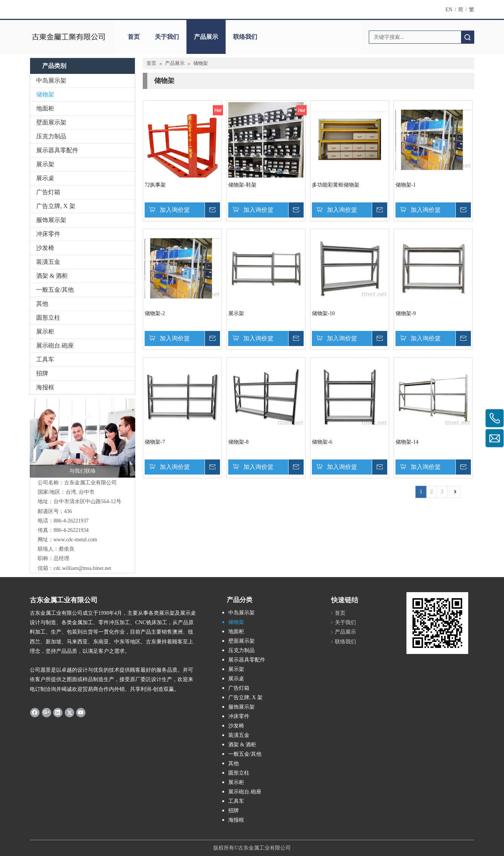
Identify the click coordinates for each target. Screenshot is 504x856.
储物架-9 (406, 313)
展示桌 (45, 178)
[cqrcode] (437, 623)
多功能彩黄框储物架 (336, 185)
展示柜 (45, 332)
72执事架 (155, 185)
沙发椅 (45, 248)
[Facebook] (35, 712)
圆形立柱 (48, 318)
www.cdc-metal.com (75, 540)
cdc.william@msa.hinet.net (82, 568)
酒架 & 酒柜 (52, 276)
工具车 (45, 359)
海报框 (45, 387)
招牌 (42, 373)
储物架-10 (323, 313)
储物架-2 (155, 313)
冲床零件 (48, 234)
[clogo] (68, 37)
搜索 (467, 37)
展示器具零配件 (57, 150)
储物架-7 (155, 442)
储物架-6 (322, 442)
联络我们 (245, 37)
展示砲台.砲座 (55, 345)
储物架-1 (406, 185)
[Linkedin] (58, 712)
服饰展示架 (51, 220)
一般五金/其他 (55, 290)
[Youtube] (81, 712)
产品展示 (206, 37)
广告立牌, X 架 (56, 206)
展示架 (45, 164)
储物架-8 (238, 442)
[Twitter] (69, 712)
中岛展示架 (51, 80)
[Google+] (47, 712)
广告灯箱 (48, 192)
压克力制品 (51, 136)
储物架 (45, 94)
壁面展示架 (51, 122)
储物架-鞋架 (242, 185)
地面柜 (45, 108)
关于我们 (167, 37)
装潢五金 (48, 262)
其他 (42, 304)
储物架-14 (407, 442)
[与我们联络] (82, 438)
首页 (134, 37)
